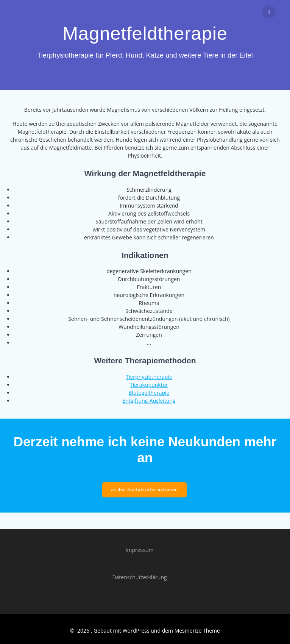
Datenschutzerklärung (139, 577)
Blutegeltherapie (149, 393)
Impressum (140, 550)
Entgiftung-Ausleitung (149, 401)
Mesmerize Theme (197, 631)
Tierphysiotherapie (149, 377)
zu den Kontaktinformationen (144, 489)
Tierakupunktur (149, 385)
